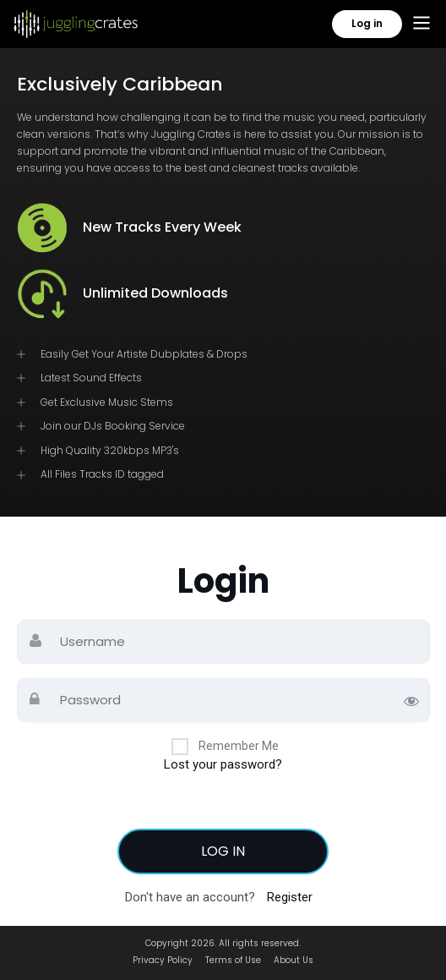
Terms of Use (233, 960)
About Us (294, 960)
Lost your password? (223, 764)
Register (290, 897)
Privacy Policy (163, 960)
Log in (367, 23)
